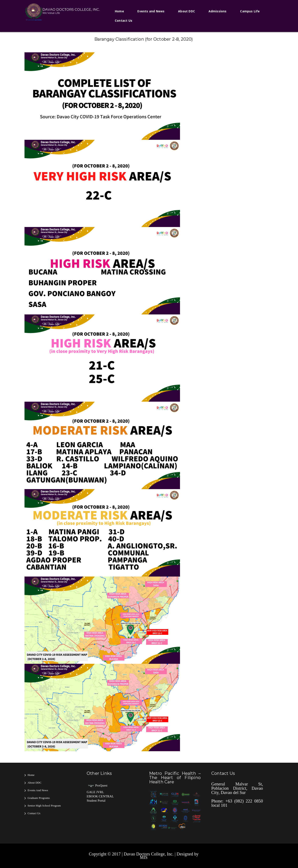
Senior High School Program (44, 806)
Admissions (218, 11)
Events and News (151, 11)
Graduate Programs (39, 798)
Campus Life (250, 11)
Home (119, 11)
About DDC (186, 11)
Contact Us (124, 21)
